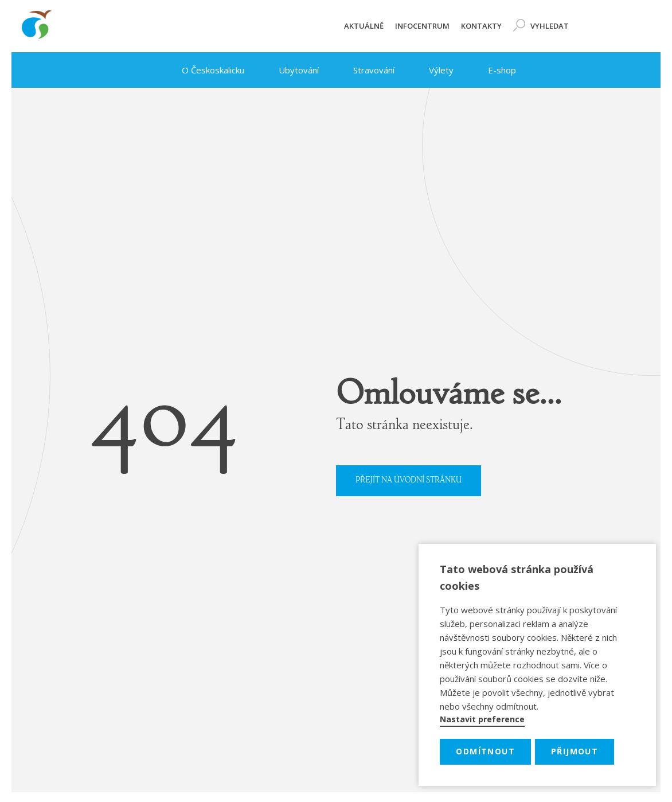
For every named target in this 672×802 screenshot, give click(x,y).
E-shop (491, 70)
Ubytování (287, 70)
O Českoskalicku (200, 70)
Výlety (430, 70)
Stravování (362, 70)
